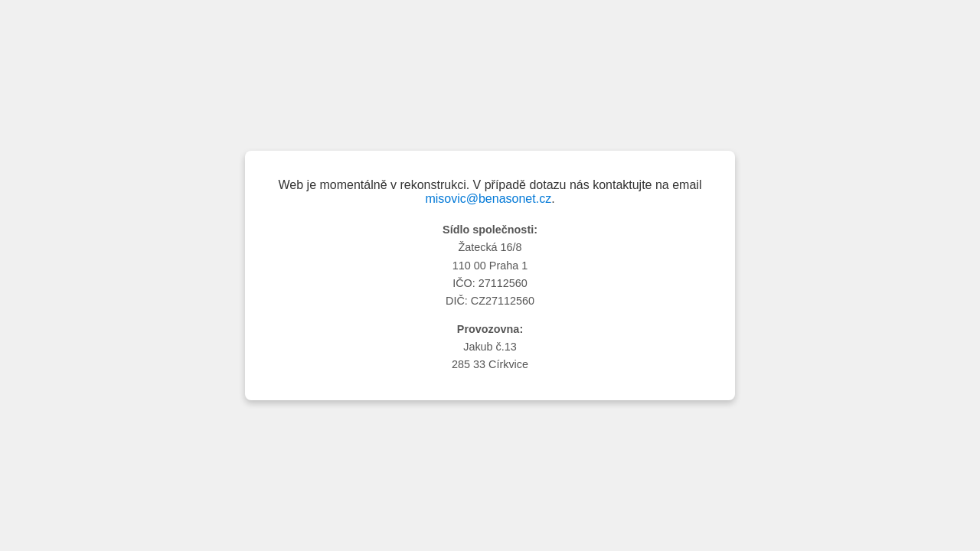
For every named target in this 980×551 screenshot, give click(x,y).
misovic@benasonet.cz (488, 199)
